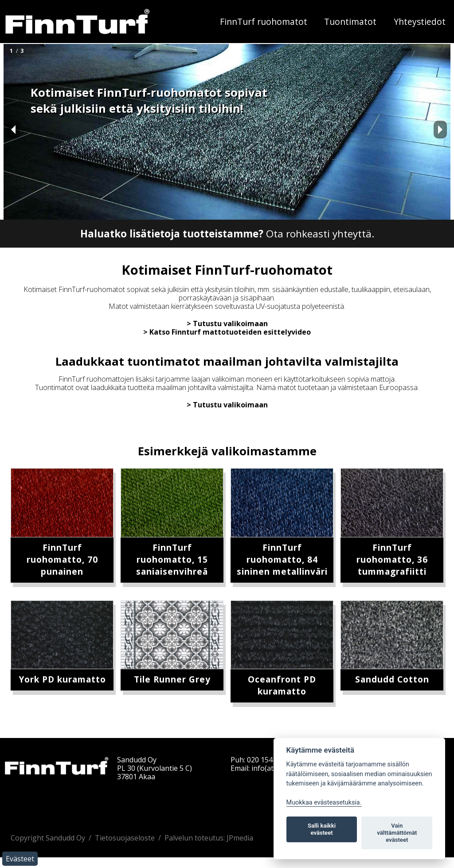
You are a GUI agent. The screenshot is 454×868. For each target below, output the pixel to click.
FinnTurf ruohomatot (264, 22)
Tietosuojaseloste (125, 838)
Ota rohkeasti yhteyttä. (227, 234)
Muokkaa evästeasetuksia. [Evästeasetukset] (324, 803)
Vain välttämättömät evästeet (397, 833)
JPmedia (240, 838)
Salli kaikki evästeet (322, 829)
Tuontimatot (350, 22)
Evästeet (20, 859)
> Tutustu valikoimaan (227, 324)
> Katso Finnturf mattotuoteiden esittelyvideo (227, 332)
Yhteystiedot (420, 22)
